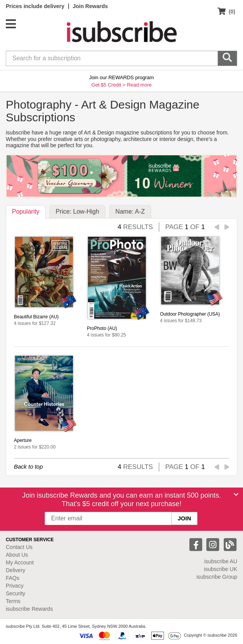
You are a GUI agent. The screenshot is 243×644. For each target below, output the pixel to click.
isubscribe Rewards (29, 609)
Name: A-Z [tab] (130, 212)
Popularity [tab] (26, 212)
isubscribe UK (221, 569)
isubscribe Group (217, 577)
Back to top (28, 466)
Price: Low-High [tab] (77, 212)
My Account (20, 562)
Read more (139, 85)
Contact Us (19, 547)
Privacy (15, 586)
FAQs (13, 578)
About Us (17, 555)
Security (16, 593)
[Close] (236, 494)
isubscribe (221, 561)
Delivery (16, 570)
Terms (13, 601)
